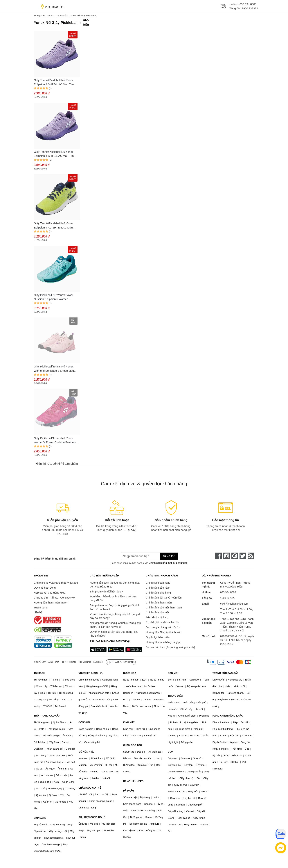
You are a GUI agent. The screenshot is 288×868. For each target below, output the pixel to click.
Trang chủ (39, 16)
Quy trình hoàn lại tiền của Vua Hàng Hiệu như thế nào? (114, 634)
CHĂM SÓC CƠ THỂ (90, 788)
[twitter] (243, 556)
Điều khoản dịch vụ (157, 617)
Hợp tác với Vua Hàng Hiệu (49, 593)
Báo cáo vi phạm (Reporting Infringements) (170, 647)
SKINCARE (40, 818)
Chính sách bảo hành (158, 588)
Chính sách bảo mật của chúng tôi (168, 563)
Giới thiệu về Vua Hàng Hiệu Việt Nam (56, 583)
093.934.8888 (248, 4)
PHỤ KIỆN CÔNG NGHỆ (92, 817)
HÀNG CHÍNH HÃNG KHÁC (228, 716)
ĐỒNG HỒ (84, 722)
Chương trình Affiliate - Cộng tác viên (55, 598)
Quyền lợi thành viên (158, 637)
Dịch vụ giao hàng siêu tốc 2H (163, 627)
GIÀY (171, 752)
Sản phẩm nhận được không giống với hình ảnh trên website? (115, 607)
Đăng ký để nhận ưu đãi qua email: (55, 559)
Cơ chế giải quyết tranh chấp (162, 622)
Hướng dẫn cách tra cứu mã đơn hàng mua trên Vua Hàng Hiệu (115, 585)
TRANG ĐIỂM (175, 696)
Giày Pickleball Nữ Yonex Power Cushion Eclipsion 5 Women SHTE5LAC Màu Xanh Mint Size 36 (56, 297)
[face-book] (219, 556)
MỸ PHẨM (128, 791)
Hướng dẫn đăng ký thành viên (164, 632)
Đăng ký (169, 556)
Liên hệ (38, 612)
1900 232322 (250, 8)
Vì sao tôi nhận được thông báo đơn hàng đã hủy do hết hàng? (115, 616)
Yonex (50, 16)
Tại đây (131, 530)
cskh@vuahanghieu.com (234, 604)
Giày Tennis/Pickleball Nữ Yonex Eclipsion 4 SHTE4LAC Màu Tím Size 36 (54, 154)
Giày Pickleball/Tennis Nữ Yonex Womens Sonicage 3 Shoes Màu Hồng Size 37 (54, 369)
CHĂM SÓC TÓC (132, 745)
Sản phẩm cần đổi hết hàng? (106, 592)
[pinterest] (235, 556)
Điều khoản (69, 662)
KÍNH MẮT (129, 722)
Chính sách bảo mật (157, 612)
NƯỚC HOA (130, 673)
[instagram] (227, 556)
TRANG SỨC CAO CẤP (225, 673)
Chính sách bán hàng (158, 583)
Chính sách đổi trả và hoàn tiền (164, 598)
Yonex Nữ (62, 16)
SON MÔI (173, 673)
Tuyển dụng (41, 608)
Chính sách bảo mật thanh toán (164, 608)
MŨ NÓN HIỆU (86, 752)
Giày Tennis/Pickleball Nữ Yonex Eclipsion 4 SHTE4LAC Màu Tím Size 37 (54, 82)
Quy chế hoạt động (45, 588)
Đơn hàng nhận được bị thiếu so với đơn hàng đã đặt (113, 598)
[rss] (251, 556)
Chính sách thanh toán (159, 603)
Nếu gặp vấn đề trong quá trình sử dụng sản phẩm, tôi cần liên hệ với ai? (115, 625)
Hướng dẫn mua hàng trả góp (163, 642)
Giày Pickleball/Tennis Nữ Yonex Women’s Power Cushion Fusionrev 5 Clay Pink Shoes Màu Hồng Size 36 (56, 441)
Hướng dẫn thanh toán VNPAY (51, 603)
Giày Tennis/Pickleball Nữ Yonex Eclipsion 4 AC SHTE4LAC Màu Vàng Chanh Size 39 (54, 226)
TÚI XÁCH (39, 673)
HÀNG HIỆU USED (133, 781)
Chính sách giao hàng (158, 593)
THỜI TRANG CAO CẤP (47, 716)
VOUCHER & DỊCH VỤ (91, 673)
